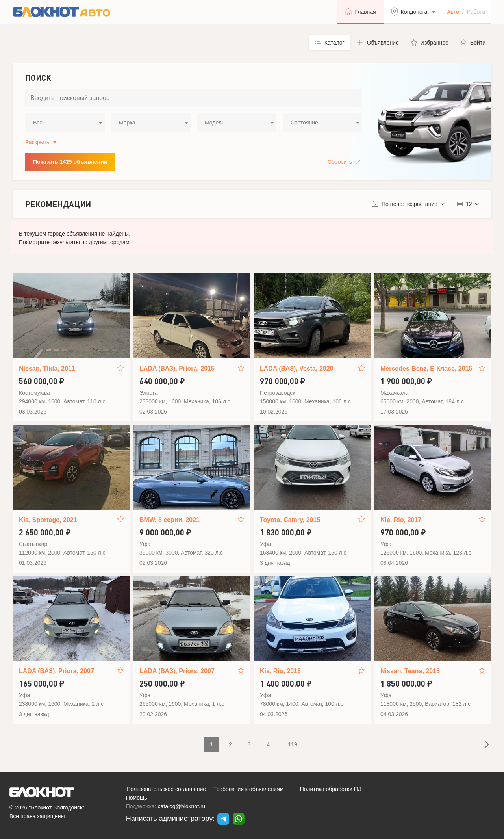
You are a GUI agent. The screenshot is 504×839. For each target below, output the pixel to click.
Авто (453, 12)
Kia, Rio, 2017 (401, 520)
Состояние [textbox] (304, 123)
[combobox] (65, 123)
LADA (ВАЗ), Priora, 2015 (177, 368)
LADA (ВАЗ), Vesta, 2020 (296, 368)
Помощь (137, 798)
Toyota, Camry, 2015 (290, 520)
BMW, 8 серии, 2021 (170, 520)
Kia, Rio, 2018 (280, 671)
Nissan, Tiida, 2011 (47, 368)
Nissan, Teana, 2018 (410, 671)
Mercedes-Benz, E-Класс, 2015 (426, 368)
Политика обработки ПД (331, 789)
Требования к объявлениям (249, 789)
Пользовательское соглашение (166, 789)
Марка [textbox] (127, 123)
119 (292, 744)
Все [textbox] (38, 123)
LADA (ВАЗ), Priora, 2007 (57, 671)
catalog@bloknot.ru (182, 806)
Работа (476, 12)
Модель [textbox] (215, 123)
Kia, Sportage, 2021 (48, 520)
